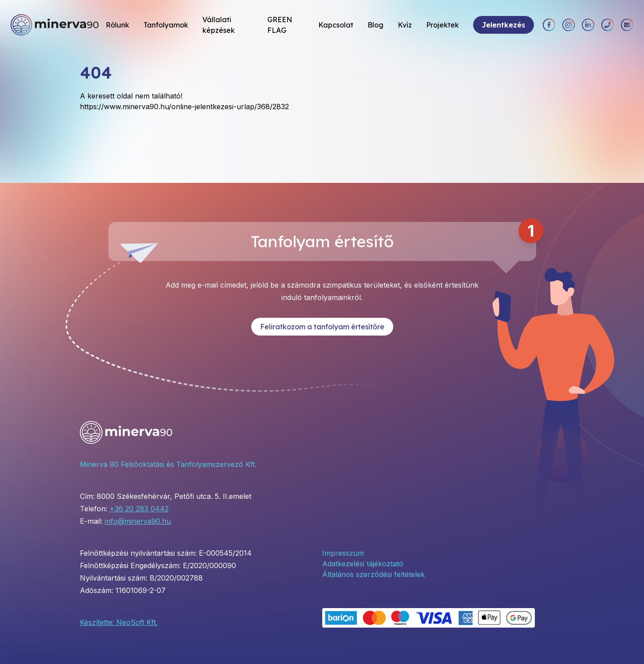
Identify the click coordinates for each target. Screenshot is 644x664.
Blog (375, 25)
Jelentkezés (504, 25)
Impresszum (343, 553)
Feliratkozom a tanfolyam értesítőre (322, 327)
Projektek (443, 25)
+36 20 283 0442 (139, 509)
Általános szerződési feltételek (373, 574)
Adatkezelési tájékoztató (363, 564)
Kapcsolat (336, 25)
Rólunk (117, 25)
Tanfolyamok (166, 25)
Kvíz (405, 25)
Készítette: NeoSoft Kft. (119, 622)
